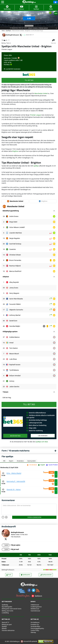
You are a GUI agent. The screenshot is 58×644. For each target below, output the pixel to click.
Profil (9, 575)
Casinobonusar (35, 611)
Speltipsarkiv (26, 575)
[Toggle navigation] (3, 2)
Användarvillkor (35, 626)
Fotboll (30, 28)
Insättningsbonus (36, 607)
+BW (56, 13)
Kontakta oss (35, 625)
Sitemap (33, 632)
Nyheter (4, 628)
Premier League (36, 115)
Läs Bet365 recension (13, 69)
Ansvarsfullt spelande (29, 641)
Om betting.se (35, 622)
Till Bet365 (29, 80)
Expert (11, 461)
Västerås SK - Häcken (14, 489)
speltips (36, 166)
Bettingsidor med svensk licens (12, 609)
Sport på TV (5, 622)
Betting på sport (7, 625)
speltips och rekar (42, 442)
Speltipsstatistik (46, 575)
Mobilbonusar (35, 609)
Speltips (8, 31)
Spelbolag (5, 605)
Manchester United (41, 93)
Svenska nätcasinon (8, 630)
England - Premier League (40, 28)
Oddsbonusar (35, 605)
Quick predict (32, 461)
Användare (20, 461)
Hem (3, 31)
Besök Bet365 (15, 436)
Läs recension (43, 436)
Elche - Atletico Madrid (14, 473)
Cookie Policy (35, 630)
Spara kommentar (34, 517)
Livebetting (5, 613)
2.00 (29, 18)
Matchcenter (29, 26)
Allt (4, 461)
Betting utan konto (7, 611)
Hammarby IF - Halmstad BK (16, 481)
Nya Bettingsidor (7, 607)
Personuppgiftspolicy (37, 628)
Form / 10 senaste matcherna (16, 451)
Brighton (15, 151)
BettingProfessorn (8, 570)
